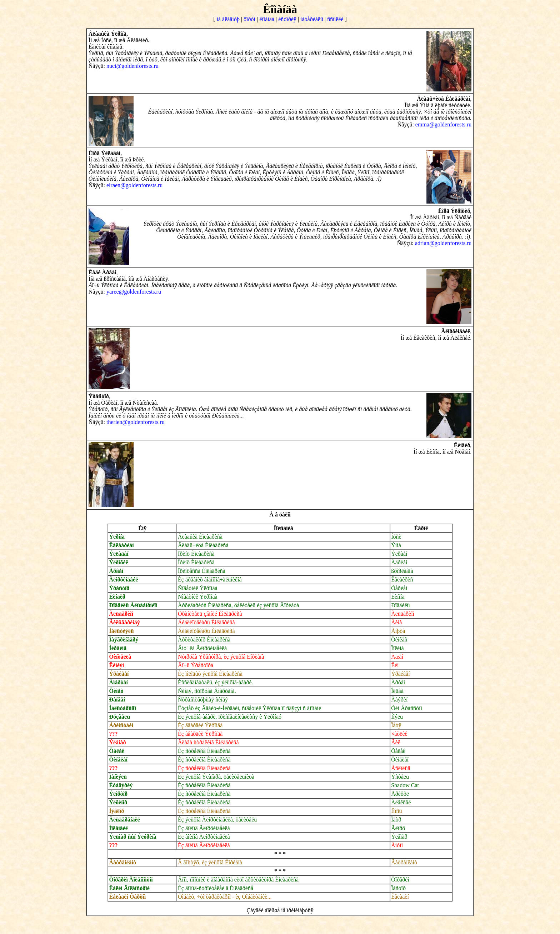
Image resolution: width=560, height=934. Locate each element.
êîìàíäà (267, 19)
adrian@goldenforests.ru (443, 243)
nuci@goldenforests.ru (132, 66)
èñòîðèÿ (287, 19)
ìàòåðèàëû (312, 19)
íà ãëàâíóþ (228, 19)
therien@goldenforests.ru (136, 422)
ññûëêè (335, 19)
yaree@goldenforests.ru (134, 292)
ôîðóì (249, 19)
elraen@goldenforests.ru (134, 185)
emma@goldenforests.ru (443, 124)
